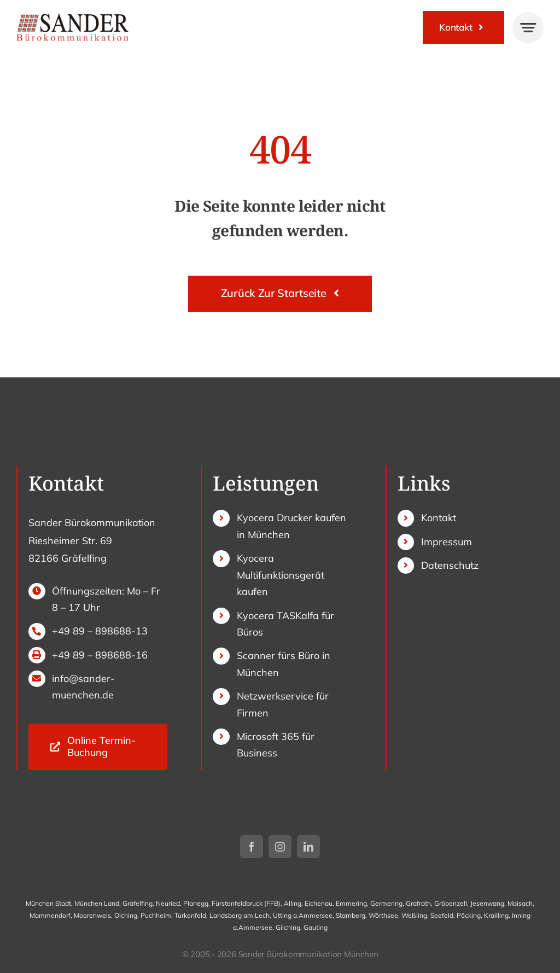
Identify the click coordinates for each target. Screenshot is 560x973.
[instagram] (280, 847)
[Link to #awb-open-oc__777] (528, 28)
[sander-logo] (72, 17)
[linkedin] (308, 847)
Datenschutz (450, 565)
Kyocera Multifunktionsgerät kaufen (281, 575)
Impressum (447, 542)
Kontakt (439, 518)
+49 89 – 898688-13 (100, 631)
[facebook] (252, 847)
